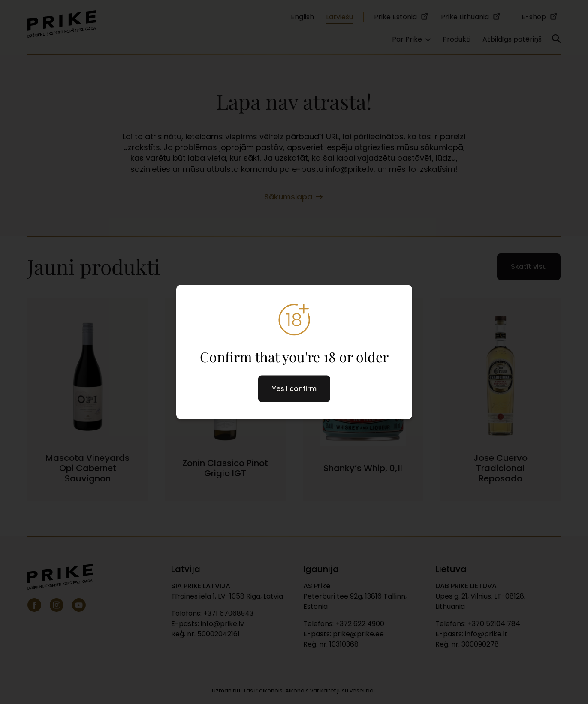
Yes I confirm (294, 388)
